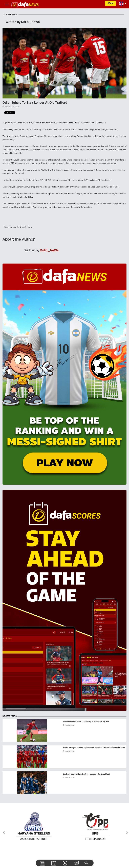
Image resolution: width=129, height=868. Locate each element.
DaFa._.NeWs (49, 250)
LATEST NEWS (10, 15)
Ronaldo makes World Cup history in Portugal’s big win (86, 722)
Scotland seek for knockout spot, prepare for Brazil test (86, 774)
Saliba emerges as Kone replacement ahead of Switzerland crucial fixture (94, 748)
